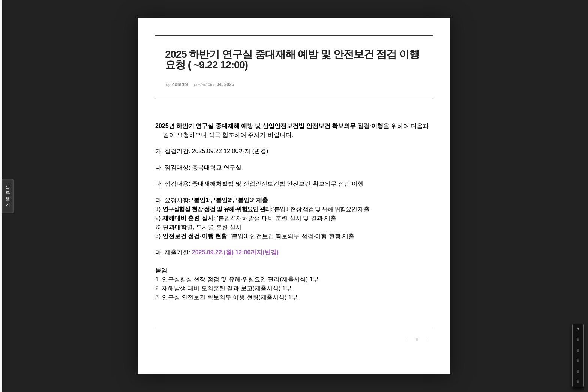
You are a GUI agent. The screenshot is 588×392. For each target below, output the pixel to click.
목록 (8, 196)
